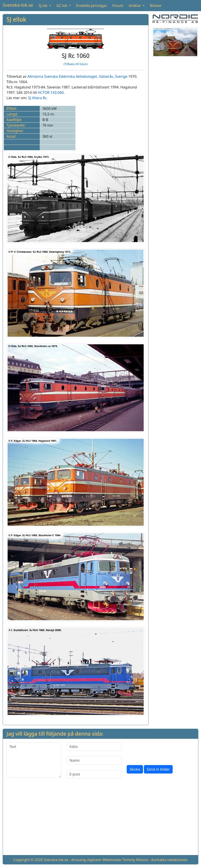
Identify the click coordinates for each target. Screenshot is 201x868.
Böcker (156, 6)
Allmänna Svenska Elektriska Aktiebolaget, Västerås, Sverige (77, 76)
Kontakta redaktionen (169, 860)
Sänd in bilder (158, 769)
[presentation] (161, 751)
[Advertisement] (100, 820)
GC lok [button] (62, 6)
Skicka (135, 769)
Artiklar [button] (135, 6)
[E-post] (94, 774)
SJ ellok (16, 19)
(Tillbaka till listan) (76, 64)
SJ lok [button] (44, 6)
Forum (118, 6)
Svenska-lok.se (18, 5)
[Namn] (94, 760)
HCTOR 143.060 (51, 92)
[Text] (34, 760)
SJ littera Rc (37, 98)
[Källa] (94, 747)
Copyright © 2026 (28, 860)
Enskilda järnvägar (91, 6)
